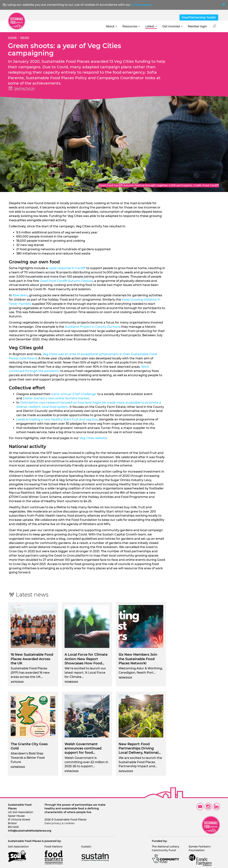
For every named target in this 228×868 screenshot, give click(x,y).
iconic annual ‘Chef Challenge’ (74, 394)
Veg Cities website (93, 438)
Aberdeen (20, 295)
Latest (151, 26)
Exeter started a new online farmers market (56, 398)
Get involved (172, 26)
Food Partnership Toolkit (199, 17)
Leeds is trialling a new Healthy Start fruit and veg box (57, 419)
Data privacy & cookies (59, 823)
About (111, 26)
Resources (131, 26)
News (25, 38)
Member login (197, 26)
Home (12, 38)
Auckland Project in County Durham (92, 327)
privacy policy (141, 5)
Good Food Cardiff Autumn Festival (66, 281)
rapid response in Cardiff (67, 268)
